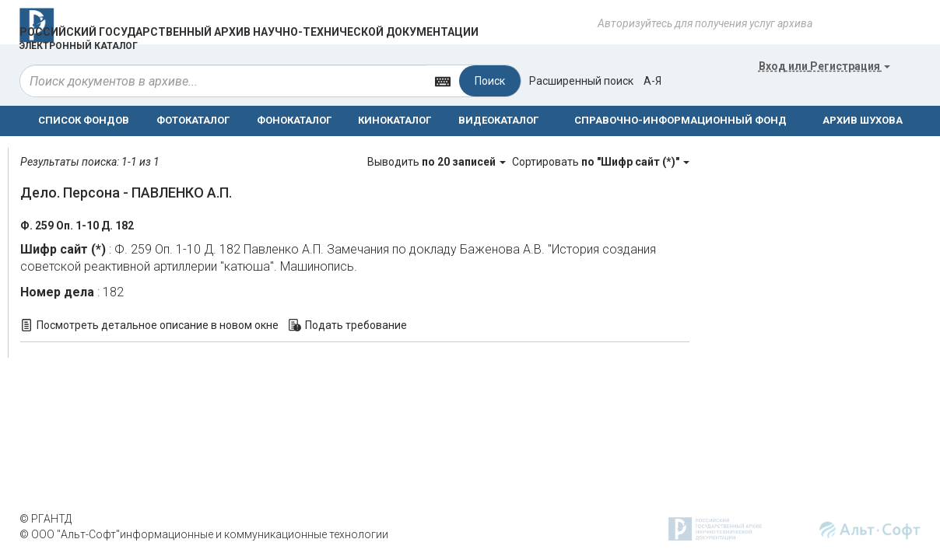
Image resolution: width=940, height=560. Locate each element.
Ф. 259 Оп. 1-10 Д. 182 (77, 226)
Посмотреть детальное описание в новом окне (158, 325)
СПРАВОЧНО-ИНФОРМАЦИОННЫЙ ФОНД (680, 120)
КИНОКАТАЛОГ (395, 120)
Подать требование (356, 325)
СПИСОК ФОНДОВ (84, 120)
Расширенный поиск (581, 81)
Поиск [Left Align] (490, 81)
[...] (223, 81)
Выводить (438, 162)
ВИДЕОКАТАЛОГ (498, 120)
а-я (652, 81)
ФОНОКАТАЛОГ (294, 120)
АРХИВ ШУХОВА (863, 120)
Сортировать (601, 162)
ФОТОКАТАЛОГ (193, 120)
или (824, 66)
